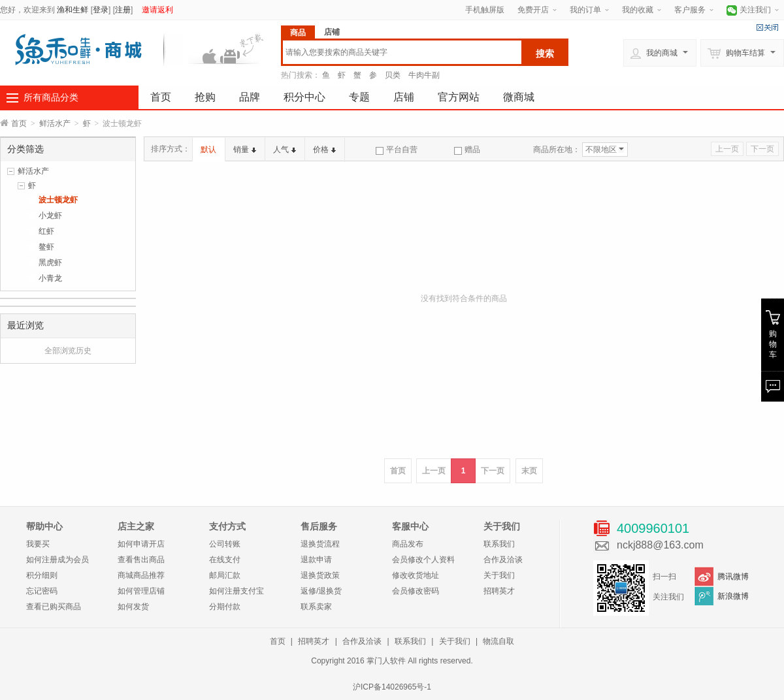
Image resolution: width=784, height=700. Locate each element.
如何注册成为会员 (57, 560)
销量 (245, 150)
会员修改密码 (416, 591)
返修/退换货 (321, 591)
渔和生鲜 (73, 10)
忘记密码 (42, 591)
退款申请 (316, 560)
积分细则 (42, 575)
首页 (161, 97)
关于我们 (499, 575)
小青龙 (50, 278)
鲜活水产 (55, 123)
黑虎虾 (50, 262)
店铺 (404, 97)
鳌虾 (46, 247)
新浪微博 (733, 596)
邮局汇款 (225, 575)
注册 (123, 10)
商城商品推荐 (141, 575)
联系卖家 (316, 607)
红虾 (46, 231)
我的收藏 (638, 10)
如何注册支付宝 (237, 591)
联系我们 (499, 544)
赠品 (467, 150)
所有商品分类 (51, 97)
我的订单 (585, 10)
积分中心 (304, 97)
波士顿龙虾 (58, 200)
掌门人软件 (386, 661)
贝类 (393, 75)
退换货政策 (320, 575)
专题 (359, 97)
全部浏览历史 (68, 351)
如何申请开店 (141, 544)
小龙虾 (50, 215)
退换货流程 (320, 544)
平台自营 (397, 150)
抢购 (205, 97)
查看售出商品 (141, 560)
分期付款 (225, 607)
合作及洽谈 (503, 560)
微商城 (519, 97)
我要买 (38, 544)
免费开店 (533, 10)
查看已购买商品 (54, 607)
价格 (324, 150)
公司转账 (225, 544)
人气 (285, 150)
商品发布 (408, 544)
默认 (208, 150)
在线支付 (225, 560)
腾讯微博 (733, 577)
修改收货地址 (416, 575)
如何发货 (133, 607)
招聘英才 (499, 591)
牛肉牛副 (424, 75)
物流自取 (498, 641)
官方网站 (459, 97)
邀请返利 (157, 10)
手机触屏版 (485, 10)
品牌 (250, 97)
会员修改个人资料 (423, 560)
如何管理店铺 (141, 591)
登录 (101, 10)
